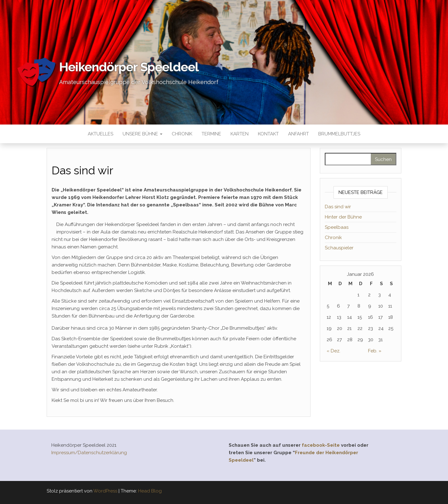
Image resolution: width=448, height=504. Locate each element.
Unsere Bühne (142, 134)
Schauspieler (339, 248)
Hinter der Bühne (343, 217)
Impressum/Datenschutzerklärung (89, 453)
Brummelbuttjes (339, 134)
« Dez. (334, 351)
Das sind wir (338, 207)
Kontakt (268, 134)
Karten (240, 134)
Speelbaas (337, 227)
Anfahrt (299, 134)
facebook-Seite (321, 445)
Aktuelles (100, 134)
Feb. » (375, 351)
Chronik (182, 134)
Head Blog (150, 491)
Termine (211, 134)
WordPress (105, 491)
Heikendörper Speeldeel (129, 67)
